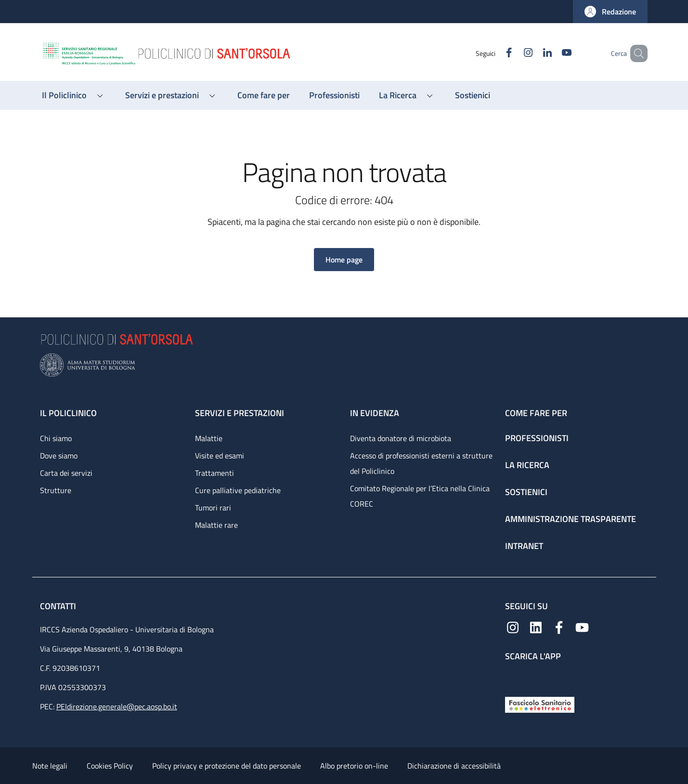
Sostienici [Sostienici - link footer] (526, 492)
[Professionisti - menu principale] (334, 95)
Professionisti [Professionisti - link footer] (537, 438)
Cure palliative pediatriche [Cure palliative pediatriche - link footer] (238, 490)
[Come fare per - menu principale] (264, 95)
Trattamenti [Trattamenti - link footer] (214, 473)
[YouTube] (553, 53)
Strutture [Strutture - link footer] (56, 490)
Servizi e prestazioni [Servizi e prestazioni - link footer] (240, 413)
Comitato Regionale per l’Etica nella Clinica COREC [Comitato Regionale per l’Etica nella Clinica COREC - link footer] (420, 496)
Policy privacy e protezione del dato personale (227, 766)
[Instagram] (514, 53)
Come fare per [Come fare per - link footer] (536, 413)
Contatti (59, 606)
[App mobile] (513, 677)
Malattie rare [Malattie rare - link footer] (216, 525)
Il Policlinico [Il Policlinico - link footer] (68, 413)
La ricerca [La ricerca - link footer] (527, 465)
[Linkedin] (533, 53)
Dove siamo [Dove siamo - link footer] (59, 456)
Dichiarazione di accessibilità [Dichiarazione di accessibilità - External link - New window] (454, 766)
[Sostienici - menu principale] (473, 95)
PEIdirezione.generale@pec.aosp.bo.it (117, 706)
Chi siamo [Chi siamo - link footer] (56, 438)
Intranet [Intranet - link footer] (524, 546)
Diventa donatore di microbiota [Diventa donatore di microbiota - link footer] (401, 438)
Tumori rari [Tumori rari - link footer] (213, 508)
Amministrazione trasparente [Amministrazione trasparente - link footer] (571, 519)
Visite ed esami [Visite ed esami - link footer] (220, 456)
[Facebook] (495, 53)
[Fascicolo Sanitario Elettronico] (540, 704)
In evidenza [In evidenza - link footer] (375, 413)
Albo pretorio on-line (354, 766)
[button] (610, 12)
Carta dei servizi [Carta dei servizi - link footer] (66, 473)
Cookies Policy (110, 766)
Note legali (50, 766)
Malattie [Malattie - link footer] (209, 438)
